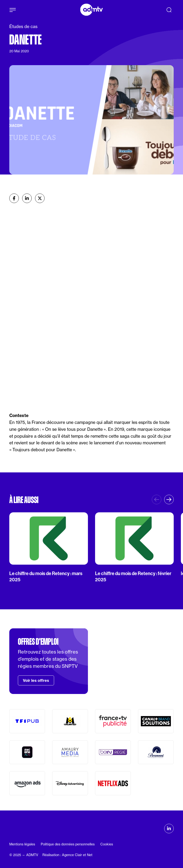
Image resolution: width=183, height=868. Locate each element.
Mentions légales (22, 844)
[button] (169, 499)
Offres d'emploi (38, 642)
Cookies (107, 844)
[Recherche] (169, 10)
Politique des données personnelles (68, 844)
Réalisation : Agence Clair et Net (67, 855)
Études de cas (23, 27)
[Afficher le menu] (13, 10)
